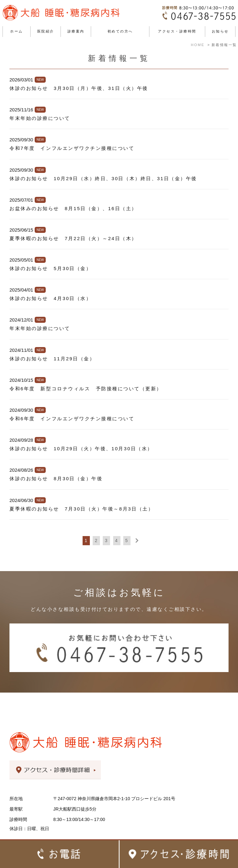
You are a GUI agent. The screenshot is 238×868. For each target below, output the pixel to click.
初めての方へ (120, 31)
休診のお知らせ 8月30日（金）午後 (56, 478)
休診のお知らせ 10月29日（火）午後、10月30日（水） (81, 449)
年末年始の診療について (40, 118)
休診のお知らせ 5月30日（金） (50, 268)
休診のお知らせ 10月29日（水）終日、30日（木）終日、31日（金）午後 (103, 178)
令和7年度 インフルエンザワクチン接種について (72, 148)
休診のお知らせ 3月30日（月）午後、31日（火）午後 (79, 88)
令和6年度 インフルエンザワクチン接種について (72, 419)
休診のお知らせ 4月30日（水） (50, 298)
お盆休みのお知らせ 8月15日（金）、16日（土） (73, 208)
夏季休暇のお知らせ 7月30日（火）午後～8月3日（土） (81, 509)
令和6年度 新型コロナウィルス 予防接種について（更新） (86, 389)
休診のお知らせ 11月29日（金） (52, 359)
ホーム (17, 31)
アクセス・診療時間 (177, 31)
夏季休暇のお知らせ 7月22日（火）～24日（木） (73, 238)
